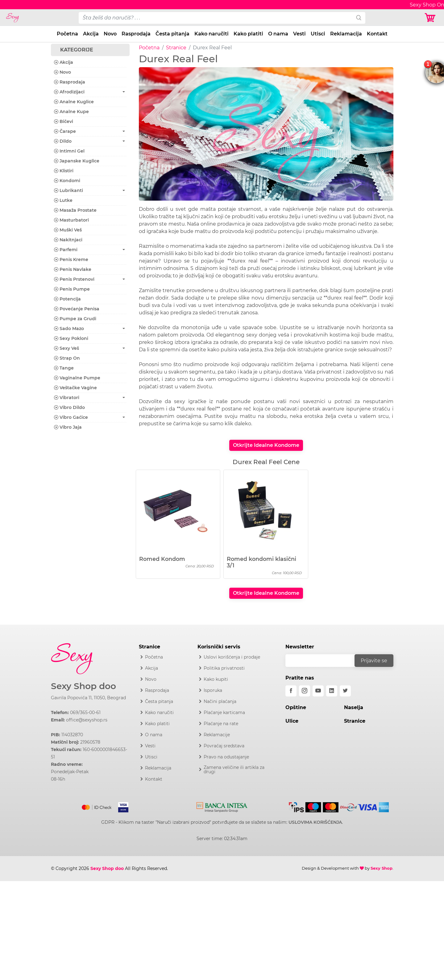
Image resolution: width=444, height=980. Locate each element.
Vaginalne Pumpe (77, 378)
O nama (278, 34)
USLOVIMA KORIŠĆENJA (315, 822)
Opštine (296, 707)
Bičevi (64, 121)
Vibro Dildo (69, 407)
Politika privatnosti (224, 668)
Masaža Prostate (75, 210)
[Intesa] (222, 806)
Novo (110, 34)
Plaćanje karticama (224, 713)
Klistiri (64, 171)
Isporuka (213, 690)
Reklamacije (217, 735)
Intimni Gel (69, 151)
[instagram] (305, 691)
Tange (64, 368)
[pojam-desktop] (216, 18)
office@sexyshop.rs (87, 720)
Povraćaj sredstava (224, 746)
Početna (67, 34)
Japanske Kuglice (77, 161)
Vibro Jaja (68, 427)
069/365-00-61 (85, 713)
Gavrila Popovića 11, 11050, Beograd (88, 698)
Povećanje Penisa (77, 309)
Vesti (299, 34)
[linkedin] (332, 691)
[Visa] (121, 806)
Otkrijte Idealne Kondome (266, 445)
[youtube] (318, 691)
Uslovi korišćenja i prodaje (232, 657)
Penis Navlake (73, 269)
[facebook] (291, 691)
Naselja (354, 707)
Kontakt (377, 34)
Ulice (292, 721)
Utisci (318, 34)
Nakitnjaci (68, 240)
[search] (359, 18)
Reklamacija (346, 34)
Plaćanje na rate (221, 724)
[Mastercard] (97, 806)
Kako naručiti (212, 34)
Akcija (91, 34)
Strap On (67, 358)
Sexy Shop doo (83, 686)
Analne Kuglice (74, 102)
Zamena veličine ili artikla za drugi (234, 770)
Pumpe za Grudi (75, 319)
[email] (324, 661)
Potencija (67, 299)
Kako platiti (248, 34)
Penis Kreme (71, 259)
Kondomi (67, 181)
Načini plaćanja (220, 701)
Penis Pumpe (72, 289)
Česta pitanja (172, 34)
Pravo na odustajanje (226, 757)
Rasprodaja (136, 34)
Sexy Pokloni (71, 338)
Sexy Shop (382, 868)
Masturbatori (71, 220)
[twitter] (345, 691)
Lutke (63, 200)
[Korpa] (432, 18)
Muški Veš (68, 230)
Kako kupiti (216, 679)
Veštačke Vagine (75, 388)
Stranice (176, 48)
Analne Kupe (71, 112)
